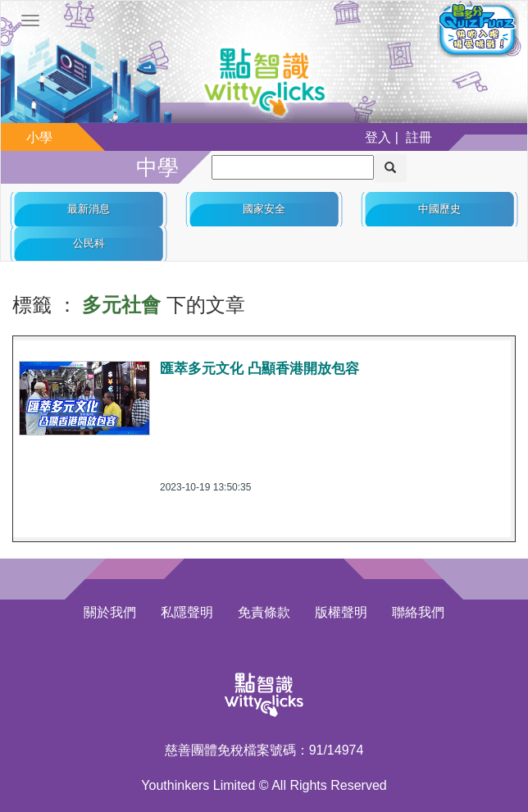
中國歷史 (439, 209)
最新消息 (89, 209)
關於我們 (110, 612)
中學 (157, 167)
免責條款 (264, 612)
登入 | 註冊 (398, 137)
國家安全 (264, 209)
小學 (39, 137)
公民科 (89, 243)
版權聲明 (341, 612)
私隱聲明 (187, 612)
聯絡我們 (418, 612)
